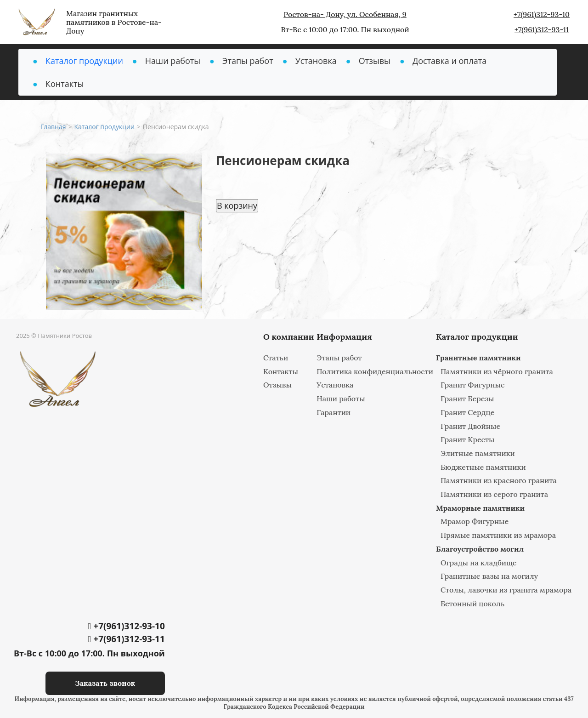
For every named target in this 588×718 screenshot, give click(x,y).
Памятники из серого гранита (494, 494)
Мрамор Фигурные (475, 521)
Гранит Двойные (470, 426)
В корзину (237, 205)
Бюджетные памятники (483, 467)
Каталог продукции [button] (84, 61)
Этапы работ (248, 61)
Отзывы (375, 61)
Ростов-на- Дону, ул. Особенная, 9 (345, 14)
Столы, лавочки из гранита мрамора (506, 590)
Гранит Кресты (468, 439)
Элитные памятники (478, 453)
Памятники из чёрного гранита (497, 371)
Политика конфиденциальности (375, 371)
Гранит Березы (467, 399)
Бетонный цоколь (472, 604)
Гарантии (334, 412)
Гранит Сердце (468, 412)
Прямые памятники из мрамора (498, 535)
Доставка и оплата (449, 61)
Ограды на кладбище (479, 563)
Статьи (276, 358)
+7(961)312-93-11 (542, 29)
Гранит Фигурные (473, 385)
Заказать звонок (105, 683)
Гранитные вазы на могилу (489, 576)
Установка (316, 61)
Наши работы (173, 61)
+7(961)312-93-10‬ (542, 14)
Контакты (65, 84)
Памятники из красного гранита (499, 480)
